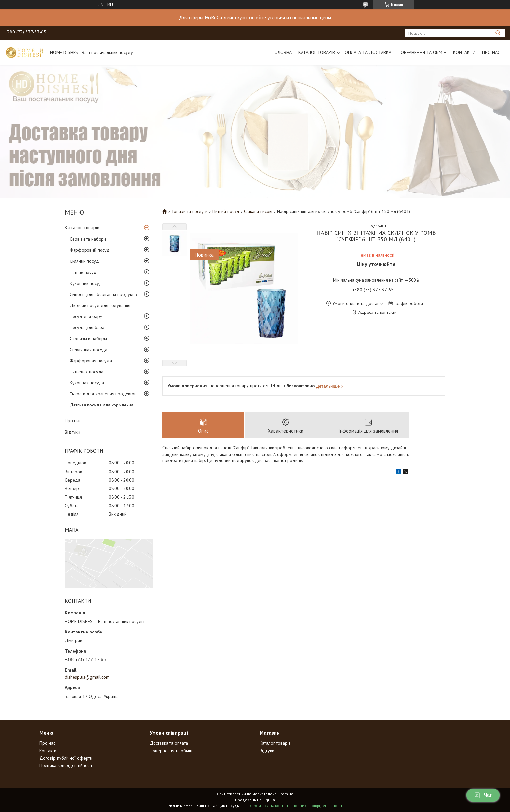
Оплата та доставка (368, 52)
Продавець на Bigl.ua (255, 800)
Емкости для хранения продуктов (103, 394)
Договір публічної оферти (66, 758)
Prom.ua (286, 794)
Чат (483, 795)
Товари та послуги (189, 211)
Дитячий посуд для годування (100, 305)
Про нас (491, 52)
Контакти (464, 52)
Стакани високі (258, 211)
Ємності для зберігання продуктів (103, 294)
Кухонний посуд (86, 283)
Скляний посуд (84, 261)
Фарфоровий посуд (90, 250)
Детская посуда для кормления (101, 405)
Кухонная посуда (87, 383)
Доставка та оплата (169, 743)
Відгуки (73, 432)
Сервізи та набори (88, 239)
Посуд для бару (86, 316)
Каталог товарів (317, 52)
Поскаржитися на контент (266, 806)
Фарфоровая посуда (91, 361)
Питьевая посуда (87, 372)
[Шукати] (498, 33)
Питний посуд (83, 272)
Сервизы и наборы (88, 339)
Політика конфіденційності (66, 765)
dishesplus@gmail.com (87, 677)
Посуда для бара (87, 327)
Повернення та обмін (422, 52)
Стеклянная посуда (88, 350)
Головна (282, 52)
